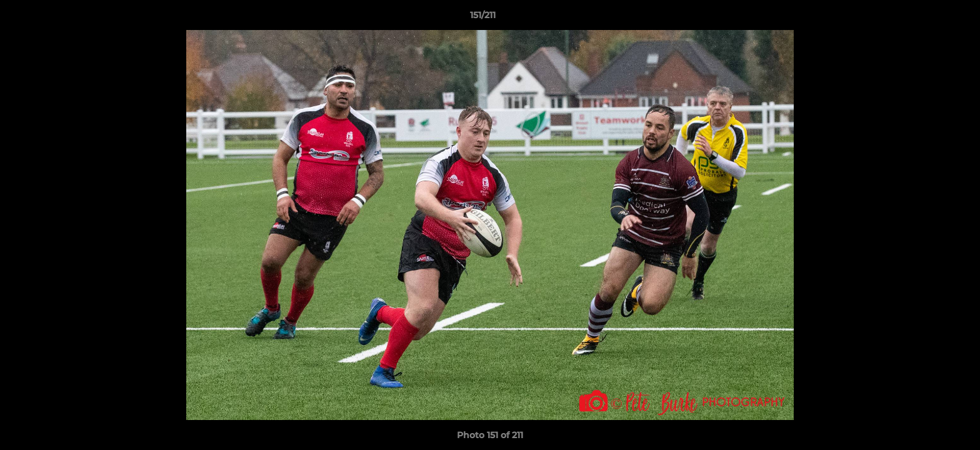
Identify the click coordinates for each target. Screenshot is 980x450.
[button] (927, 18)
